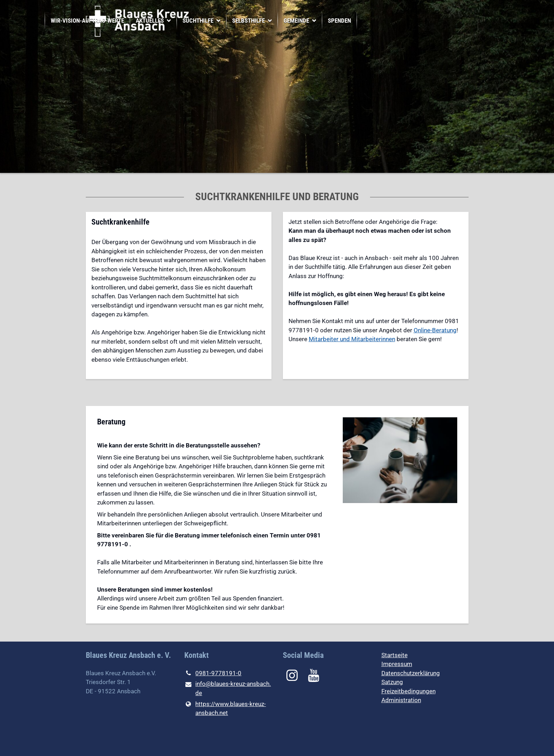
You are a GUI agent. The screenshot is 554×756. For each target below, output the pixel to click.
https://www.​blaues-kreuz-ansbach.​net (225, 709)
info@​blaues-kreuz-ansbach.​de (228, 689)
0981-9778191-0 (213, 673)
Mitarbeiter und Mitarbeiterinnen (352, 339)
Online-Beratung (435, 330)
